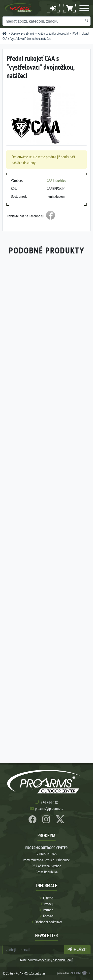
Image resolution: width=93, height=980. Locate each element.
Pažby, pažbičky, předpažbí (53, 33)
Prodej (48, 904)
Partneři (48, 910)
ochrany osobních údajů (57, 960)
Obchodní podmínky (48, 922)
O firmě (48, 898)
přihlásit (77, 950)
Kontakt (48, 916)
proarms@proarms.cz (49, 808)
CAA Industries (56, 180)
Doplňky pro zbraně (22, 33)
